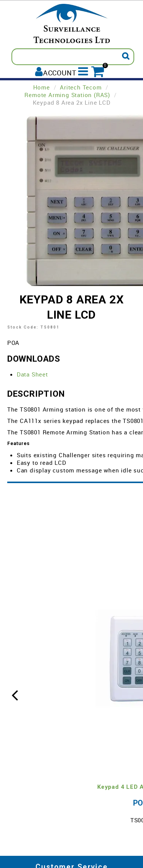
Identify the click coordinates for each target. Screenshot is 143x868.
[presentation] (15, 694)
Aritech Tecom (81, 87)
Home (42, 87)
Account (60, 73)
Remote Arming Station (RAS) (67, 95)
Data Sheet (32, 374)
